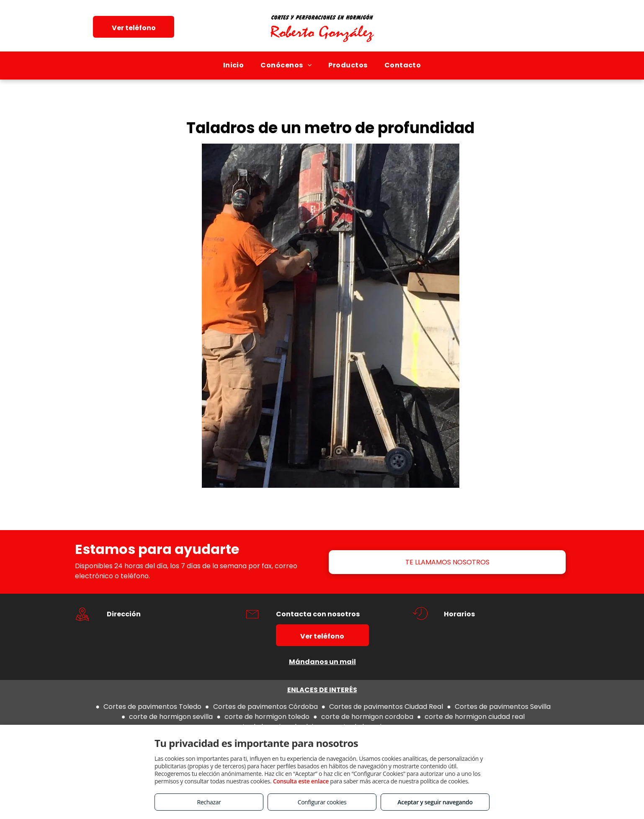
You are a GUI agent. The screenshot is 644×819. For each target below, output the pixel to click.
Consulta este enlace (301, 781)
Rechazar (209, 802)
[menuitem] (234, 65)
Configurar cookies (322, 802)
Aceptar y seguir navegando (435, 802)
